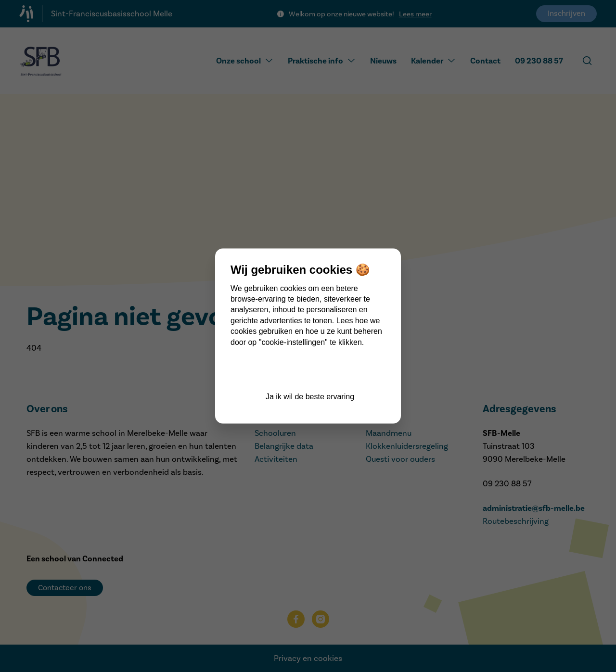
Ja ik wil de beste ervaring (310, 397)
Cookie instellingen (310, 370)
